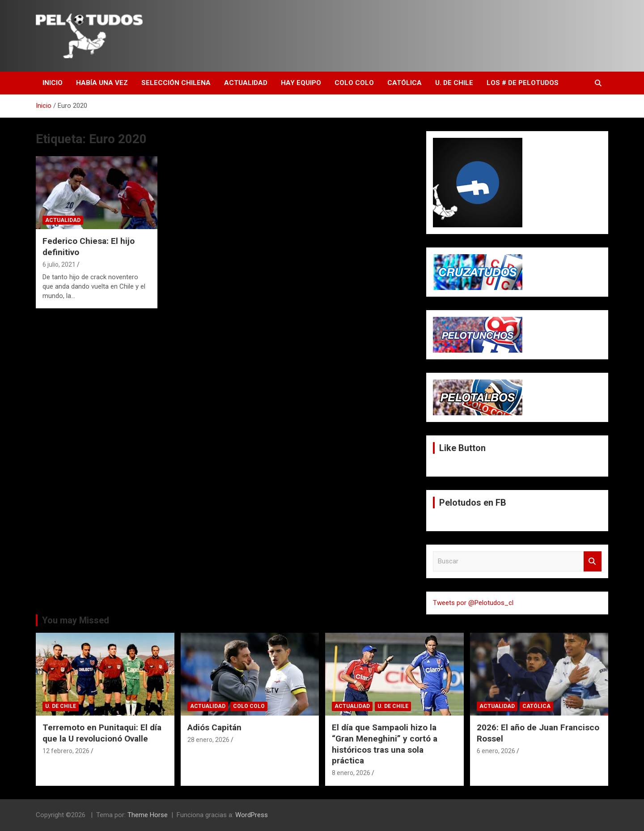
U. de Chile (454, 83)
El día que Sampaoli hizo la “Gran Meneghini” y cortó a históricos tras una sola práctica (385, 744)
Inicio (53, 83)
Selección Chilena (176, 83)
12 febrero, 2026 (66, 751)
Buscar (593, 561)
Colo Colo (354, 83)
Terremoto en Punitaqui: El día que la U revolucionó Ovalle (102, 733)
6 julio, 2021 (59, 264)
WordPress (252, 815)
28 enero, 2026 (208, 740)
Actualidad (246, 83)
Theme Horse (148, 815)
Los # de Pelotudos (523, 83)
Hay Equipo (301, 83)
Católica (405, 83)
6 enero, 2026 (496, 751)
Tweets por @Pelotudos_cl (473, 603)
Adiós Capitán (214, 727)
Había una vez (102, 83)
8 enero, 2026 (351, 773)
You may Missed (76, 620)
